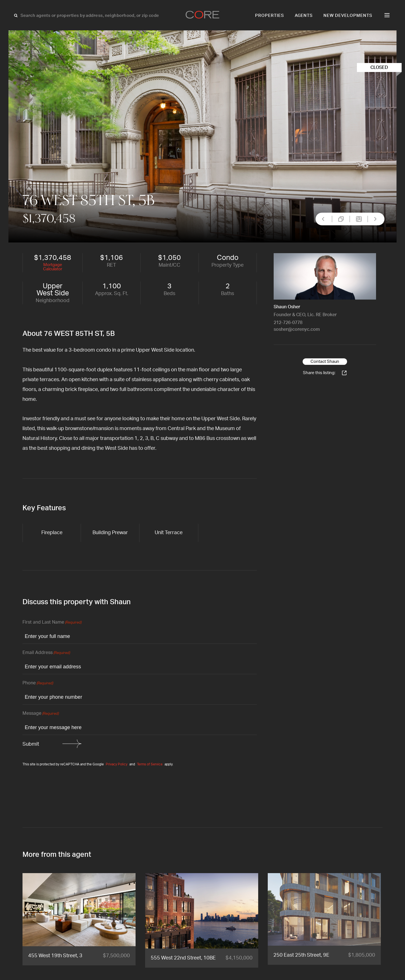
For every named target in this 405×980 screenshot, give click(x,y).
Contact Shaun (325, 362)
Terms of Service (150, 764)
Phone (38, 683)
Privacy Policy (117, 764)
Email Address (46, 653)
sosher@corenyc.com (297, 329)
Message (41, 714)
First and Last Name (52, 623)
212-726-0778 (288, 323)
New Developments (348, 16)
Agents (304, 16)
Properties (270, 16)
